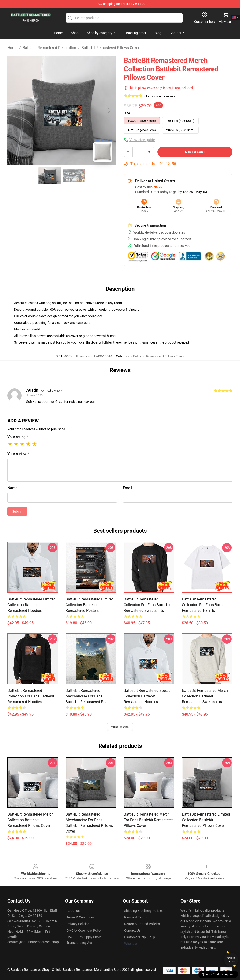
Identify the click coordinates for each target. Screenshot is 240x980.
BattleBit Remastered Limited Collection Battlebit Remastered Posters (90, 605)
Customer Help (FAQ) (140, 937)
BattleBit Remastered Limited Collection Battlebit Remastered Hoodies (32, 605)
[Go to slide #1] (50, 176)
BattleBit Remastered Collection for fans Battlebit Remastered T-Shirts (205, 605)
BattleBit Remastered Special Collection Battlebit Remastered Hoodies (148, 696)
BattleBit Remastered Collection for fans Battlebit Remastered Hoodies (31, 696)
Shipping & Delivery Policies (144, 911)
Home (12, 48)
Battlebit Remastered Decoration (49, 48)
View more (120, 727)
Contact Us (132, 930)
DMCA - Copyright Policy (84, 930)
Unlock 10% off (231, 960)
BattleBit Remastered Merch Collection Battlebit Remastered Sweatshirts (205, 696)
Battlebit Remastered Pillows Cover (110, 48)
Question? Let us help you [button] (218, 974)
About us (73, 911)
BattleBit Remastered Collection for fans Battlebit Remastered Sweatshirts (147, 605)
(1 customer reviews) (160, 96)
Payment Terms (136, 917)
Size (127, 113)
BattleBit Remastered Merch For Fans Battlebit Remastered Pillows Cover (149, 820)
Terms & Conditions (81, 917)
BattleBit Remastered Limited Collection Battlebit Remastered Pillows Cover (206, 820)
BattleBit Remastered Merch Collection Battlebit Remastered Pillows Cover (30, 820)
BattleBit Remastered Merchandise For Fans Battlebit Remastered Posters (90, 696)
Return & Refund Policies (142, 924)
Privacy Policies (78, 924)
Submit (17, 511)
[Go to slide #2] (74, 176)
